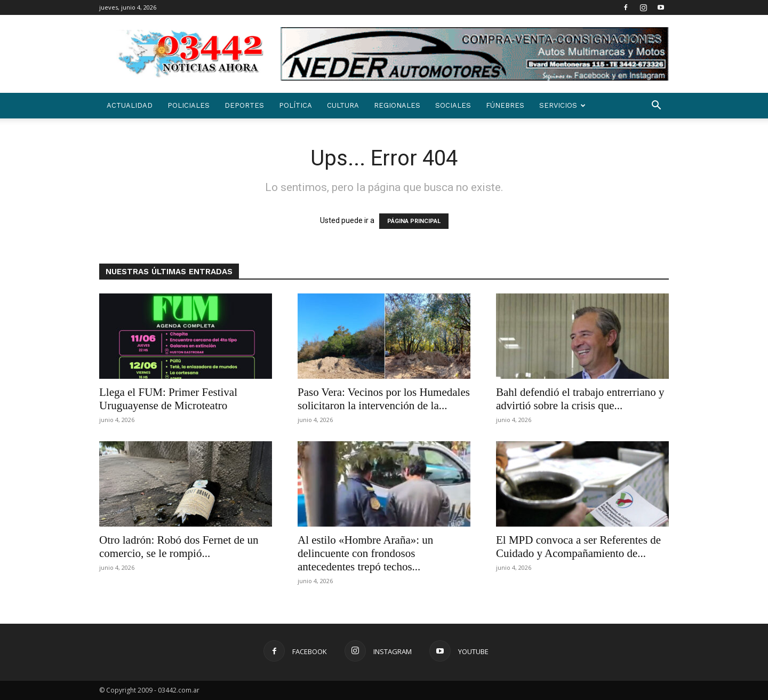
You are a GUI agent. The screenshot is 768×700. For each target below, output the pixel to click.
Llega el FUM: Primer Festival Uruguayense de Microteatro (168, 399)
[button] (656, 106)
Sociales (453, 105)
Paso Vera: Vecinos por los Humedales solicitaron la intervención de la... (384, 399)
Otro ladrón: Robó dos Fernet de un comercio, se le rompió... (179, 547)
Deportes (244, 105)
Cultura (343, 105)
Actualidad (130, 105)
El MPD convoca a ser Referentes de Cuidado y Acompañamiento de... (578, 547)
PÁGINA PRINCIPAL (414, 221)
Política (295, 105)
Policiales (189, 105)
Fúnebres (505, 105)
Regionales (397, 105)
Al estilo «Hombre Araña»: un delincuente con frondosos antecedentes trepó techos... (365, 553)
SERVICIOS (562, 105)
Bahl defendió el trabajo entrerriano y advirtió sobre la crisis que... (580, 399)
